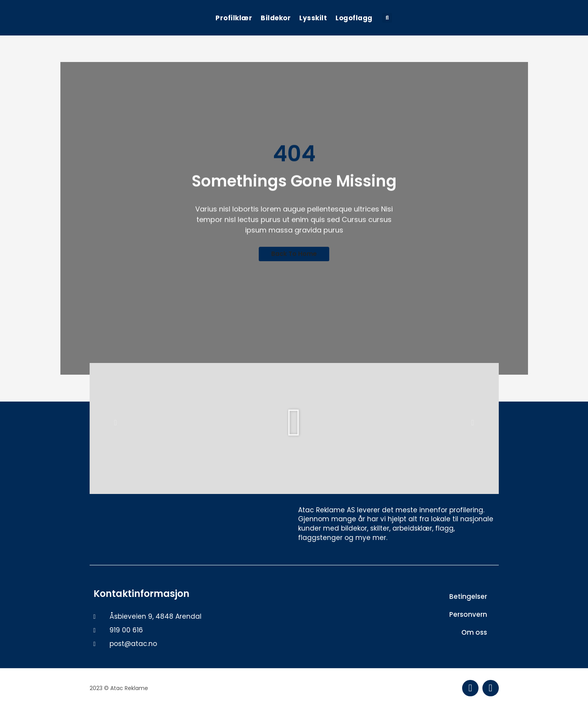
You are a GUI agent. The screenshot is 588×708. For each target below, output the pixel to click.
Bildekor (276, 18)
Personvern (468, 614)
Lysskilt (313, 18)
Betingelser (468, 596)
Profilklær (234, 18)
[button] (387, 18)
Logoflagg (354, 18)
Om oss (474, 632)
